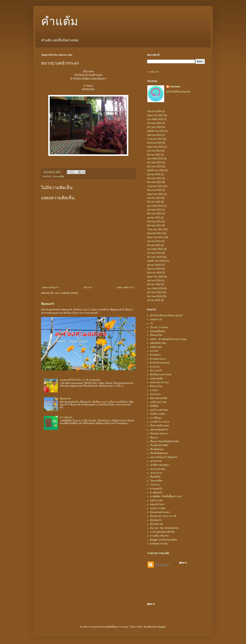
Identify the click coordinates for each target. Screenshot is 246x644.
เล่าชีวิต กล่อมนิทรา (160, 465)
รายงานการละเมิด (158, 553)
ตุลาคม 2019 (154, 300)
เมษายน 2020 (154, 281)
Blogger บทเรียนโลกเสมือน (163, 540)
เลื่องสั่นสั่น (155, 477)
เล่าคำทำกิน (156, 461)
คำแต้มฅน (155, 355)
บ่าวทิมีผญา (156, 418)
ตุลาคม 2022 (154, 174)
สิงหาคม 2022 (154, 182)
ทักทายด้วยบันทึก (159, 398)
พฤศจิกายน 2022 (156, 170)
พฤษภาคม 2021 (155, 237)
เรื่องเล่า (154, 438)
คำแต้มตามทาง (158, 359)
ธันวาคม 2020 (154, 257)
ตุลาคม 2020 (154, 265)
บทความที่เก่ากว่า (126, 287)
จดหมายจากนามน (159, 382)
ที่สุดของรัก (48, 304)
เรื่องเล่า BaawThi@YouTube (164, 441)
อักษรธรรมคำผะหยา (160, 512)
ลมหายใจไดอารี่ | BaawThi (163, 457)
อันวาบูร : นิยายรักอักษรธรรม (164, 528)
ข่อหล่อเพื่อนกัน (158, 331)
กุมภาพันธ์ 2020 (155, 288)
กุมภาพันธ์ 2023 (155, 159)
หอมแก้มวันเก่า (158, 504)
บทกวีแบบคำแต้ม (159, 410)
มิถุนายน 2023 (154, 143)
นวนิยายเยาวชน (158, 402)
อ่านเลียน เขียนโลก (159, 536)
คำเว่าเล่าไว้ (156, 371)
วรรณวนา (155, 485)
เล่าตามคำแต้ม (158, 469)
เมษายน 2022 (154, 198)
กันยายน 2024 (154, 111)
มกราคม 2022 (154, 210)
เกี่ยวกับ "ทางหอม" (159, 327)
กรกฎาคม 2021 (155, 229)
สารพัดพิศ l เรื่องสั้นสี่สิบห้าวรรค (166, 496)
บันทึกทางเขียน (158, 414)
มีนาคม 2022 (154, 202)
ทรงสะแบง (155, 394)
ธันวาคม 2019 (154, 296)
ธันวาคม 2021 (154, 214)
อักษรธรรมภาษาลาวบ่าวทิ (163, 516)
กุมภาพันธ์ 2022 (155, 206)
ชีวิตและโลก (156, 386)
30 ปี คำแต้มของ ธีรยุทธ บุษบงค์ (166, 315)
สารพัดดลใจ (156, 493)
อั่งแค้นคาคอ (156, 524)
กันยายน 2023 (154, 135)
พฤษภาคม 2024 (155, 115)
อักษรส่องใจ (156, 520)
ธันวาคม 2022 (154, 166)
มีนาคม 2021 (154, 245)
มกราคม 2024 (154, 123)
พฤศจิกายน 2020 (156, 261)
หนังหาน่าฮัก (156, 500)
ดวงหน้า (154, 390)
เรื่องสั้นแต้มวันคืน (159, 445)
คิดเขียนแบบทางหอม (161, 374)
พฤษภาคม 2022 (155, 194)
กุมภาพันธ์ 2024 (155, 119)
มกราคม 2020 (154, 292)
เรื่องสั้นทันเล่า (157, 449)
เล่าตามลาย (156, 473)
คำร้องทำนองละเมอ (160, 363)
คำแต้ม (60, 21)
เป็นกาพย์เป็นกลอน (159, 426)
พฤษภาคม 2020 (155, 277)
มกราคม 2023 (154, 162)
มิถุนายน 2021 (154, 233)
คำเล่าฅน (155, 367)
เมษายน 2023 (154, 151)
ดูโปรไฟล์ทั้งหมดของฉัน (178, 92)
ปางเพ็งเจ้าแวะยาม (160, 422)
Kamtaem (175, 87)
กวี (151, 323)
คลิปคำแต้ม (156, 347)
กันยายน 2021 (154, 221)
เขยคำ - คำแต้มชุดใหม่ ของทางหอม (168, 339)
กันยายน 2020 (154, 269)
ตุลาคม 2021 (154, 218)
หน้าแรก (88, 287)
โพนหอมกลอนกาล (159, 434)
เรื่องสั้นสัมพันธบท (159, 453)
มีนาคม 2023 (154, 155)
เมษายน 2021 (154, 241)
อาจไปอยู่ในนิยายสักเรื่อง (162, 532)
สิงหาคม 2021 (154, 226)
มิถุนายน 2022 (154, 190)
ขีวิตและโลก (156, 335)
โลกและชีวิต (58, 177)
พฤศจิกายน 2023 (156, 131)
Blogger (162, 627)
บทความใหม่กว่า (51, 287)
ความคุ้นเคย (66, 417)
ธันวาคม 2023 (154, 127)
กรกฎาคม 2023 (155, 139)
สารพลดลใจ (156, 489)
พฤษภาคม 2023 (155, 147)
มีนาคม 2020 (154, 284)
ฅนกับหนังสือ (156, 379)
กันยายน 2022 (154, 178)
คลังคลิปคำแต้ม (158, 343)
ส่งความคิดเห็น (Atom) (67, 293)
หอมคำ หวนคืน (158, 508)
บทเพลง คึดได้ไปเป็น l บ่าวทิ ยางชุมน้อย (80, 380)
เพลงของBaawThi (159, 430)
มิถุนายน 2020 (154, 273)
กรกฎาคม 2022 (155, 186)
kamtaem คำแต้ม (159, 544)
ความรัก (154, 351)
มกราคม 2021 (154, 253)
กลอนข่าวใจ (156, 319)
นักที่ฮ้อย (154, 406)
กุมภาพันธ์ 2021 (155, 249)
